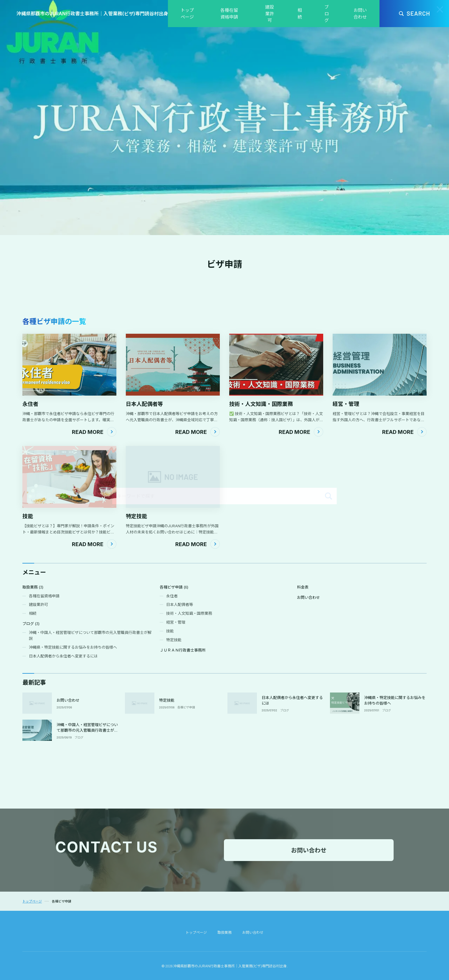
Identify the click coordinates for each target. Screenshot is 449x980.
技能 (28, 516)
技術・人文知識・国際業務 (261, 404)
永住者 (30, 404)
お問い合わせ (68, 700)
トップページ (196, 932)
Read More (88, 432)
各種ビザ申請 (186, 707)
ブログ (285, 710)
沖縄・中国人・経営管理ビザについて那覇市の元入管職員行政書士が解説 (87, 730)
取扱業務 (224, 932)
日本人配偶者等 (144, 404)
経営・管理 (346, 404)
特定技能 (136, 516)
